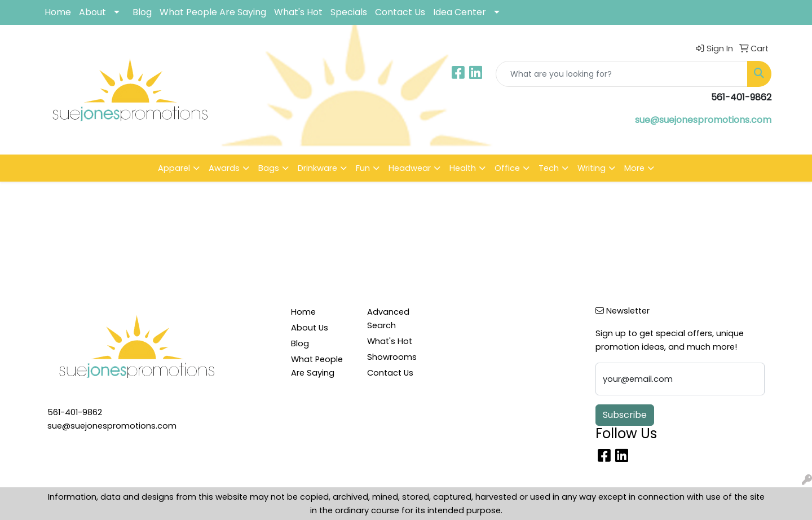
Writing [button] (592, 168)
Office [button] (507, 168)
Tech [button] (549, 168)
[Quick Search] (622, 74)
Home (58, 12)
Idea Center (460, 12)
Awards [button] (224, 168)
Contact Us (400, 12)
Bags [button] (269, 168)
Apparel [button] (174, 168)
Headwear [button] (410, 168)
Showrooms (392, 357)
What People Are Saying (213, 12)
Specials (349, 12)
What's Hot (298, 12)
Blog (142, 12)
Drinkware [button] (317, 168)
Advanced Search (388, 319)
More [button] (634, 168)
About (92, 12)
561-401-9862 (75, 412)
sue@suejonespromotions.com (703, 120)
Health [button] (463, 168)
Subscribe (625, 415)
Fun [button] (363, 168)
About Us (310, 328)
